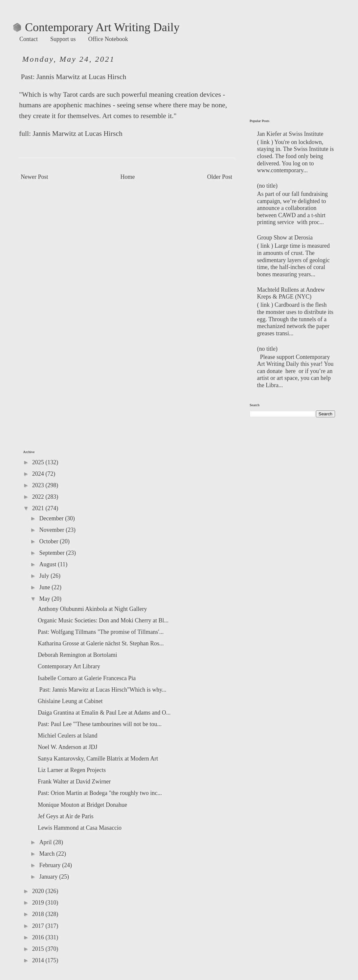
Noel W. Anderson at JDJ (68, 747)
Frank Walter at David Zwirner (74, 782)
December (52, 518)
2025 (39, 462)
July (45, 576)
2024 (39, 474)
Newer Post (34, 177)
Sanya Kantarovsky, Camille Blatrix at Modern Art (98, 759)
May (45, 599)
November (52, 530)
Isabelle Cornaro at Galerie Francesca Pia (87, 678)
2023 (39, 485)
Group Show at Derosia (285, 238)
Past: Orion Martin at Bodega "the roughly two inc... (100, 793)
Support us (63, 39)
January (49, 877)
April (46, 842)
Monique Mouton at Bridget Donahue (82, 805)
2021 (39, 508)
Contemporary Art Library (69, 666)
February (50, 865)
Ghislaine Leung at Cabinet (70, 701)
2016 (39, 937)
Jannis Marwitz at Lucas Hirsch (81, 77)
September (52, 553)
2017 (39, 926)
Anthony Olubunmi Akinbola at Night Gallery (92, 609)
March (47, 854)
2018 (39, 914)
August (48, 564)
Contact (29, 39)
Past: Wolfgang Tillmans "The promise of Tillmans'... (101, 632)
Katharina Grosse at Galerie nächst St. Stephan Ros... (101, 643)
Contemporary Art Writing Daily (96, 27)
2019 (39, 903)
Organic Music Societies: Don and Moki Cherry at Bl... (103, 620)
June (45, 587)
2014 (39, 960)
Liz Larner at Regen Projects (72, 770)
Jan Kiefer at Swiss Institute (290, 134)
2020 (39, 891)
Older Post (220, 177)
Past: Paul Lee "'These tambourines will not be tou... (100, 724)
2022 (39, 497)
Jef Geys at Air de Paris (66, 816)
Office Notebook (108, 39)
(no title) (267, 186)
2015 (39, 949)
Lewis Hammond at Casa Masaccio (80, 828)
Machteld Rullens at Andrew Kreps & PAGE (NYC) (291, 293)
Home (128, 177)
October (49, 541)
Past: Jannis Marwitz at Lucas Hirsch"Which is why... (102, 690)
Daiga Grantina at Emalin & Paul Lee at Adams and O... (104, 713)
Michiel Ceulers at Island (67, 736)
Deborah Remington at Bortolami (77, 655)
